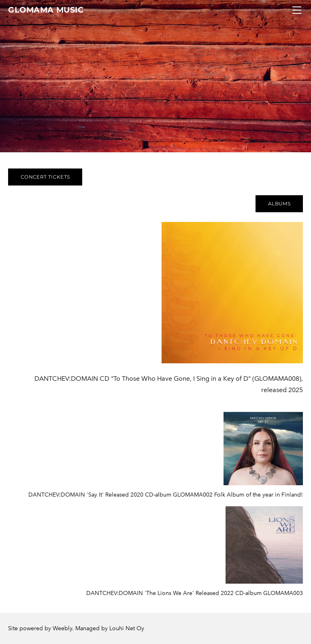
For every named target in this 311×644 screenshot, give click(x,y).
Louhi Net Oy (127, 628)
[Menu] (297, 10)
